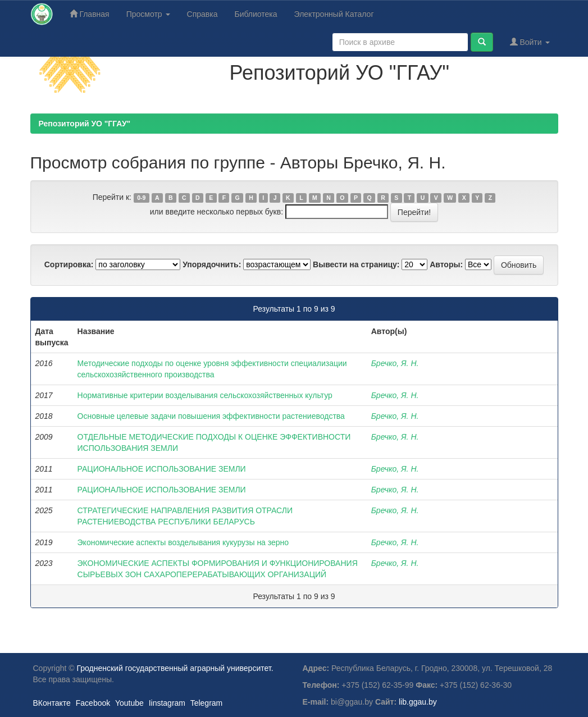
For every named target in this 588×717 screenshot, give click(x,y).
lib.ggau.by (418, 702)
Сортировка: (69, 264)
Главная (90, 14)
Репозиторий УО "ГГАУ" (85, 124)
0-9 (141, 198)
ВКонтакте (52, 703)
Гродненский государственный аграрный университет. (175, 668)
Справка (202, 14)
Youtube (129, 703)
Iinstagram (167, 703)
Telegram (207, 703)
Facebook (93, 703)
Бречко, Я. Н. (395, 363)
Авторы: (446, 264)
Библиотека (256, 14)
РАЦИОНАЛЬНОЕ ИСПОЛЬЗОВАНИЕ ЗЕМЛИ (162, 469)
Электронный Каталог (334, 14)
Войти (530, 42)
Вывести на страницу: (356, 264)
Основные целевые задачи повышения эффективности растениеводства (211, 416)
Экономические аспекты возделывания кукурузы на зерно (183, 542)
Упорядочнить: (212, 264)
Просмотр (148, 14)
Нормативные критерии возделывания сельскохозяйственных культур (205, 395)
